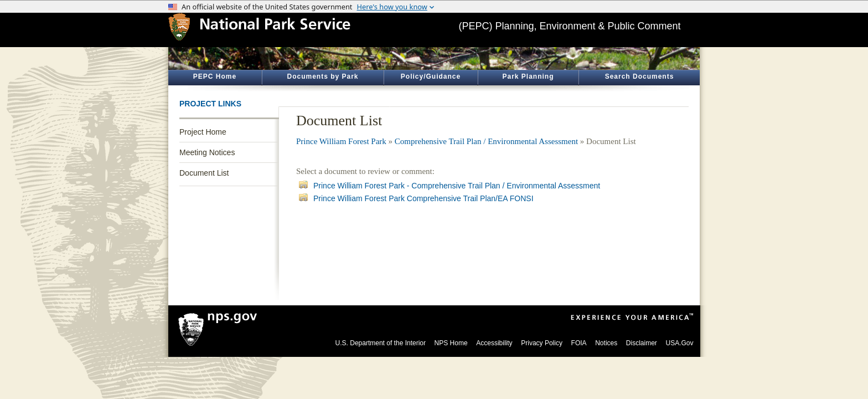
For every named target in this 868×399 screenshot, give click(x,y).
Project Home (203, 132)
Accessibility (494, 343)
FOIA (579, 343)
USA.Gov (679, 343)
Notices (606, 343)
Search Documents (640, 76)
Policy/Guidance (431, 76)
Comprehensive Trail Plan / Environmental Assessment (486, 141)
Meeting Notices (207, 152)
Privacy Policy (542, 343)
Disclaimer (642, 343)
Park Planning (528, 76)
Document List (204, 173)
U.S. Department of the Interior (381, 343)
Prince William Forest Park (341, 141)
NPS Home (451, 343)
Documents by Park (322, 76)
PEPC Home (215, 76)
